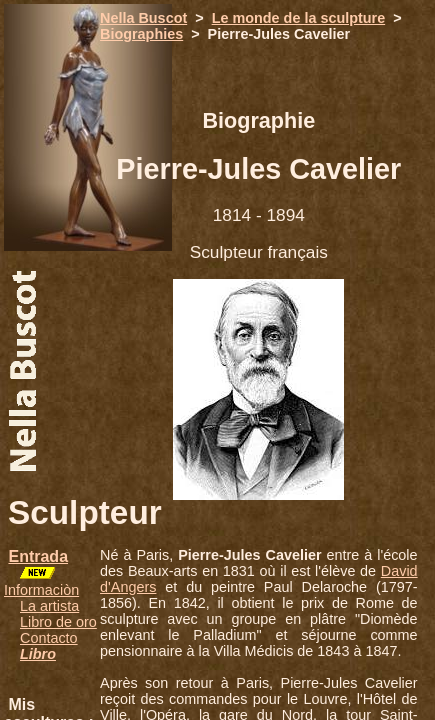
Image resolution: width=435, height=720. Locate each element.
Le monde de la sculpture (299, 18)
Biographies (141, 34)
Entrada (38, 556)
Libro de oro (58, 622)
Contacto (49, 638)
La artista (49, 606)
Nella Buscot (143, 18)
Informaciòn (41, 590)
